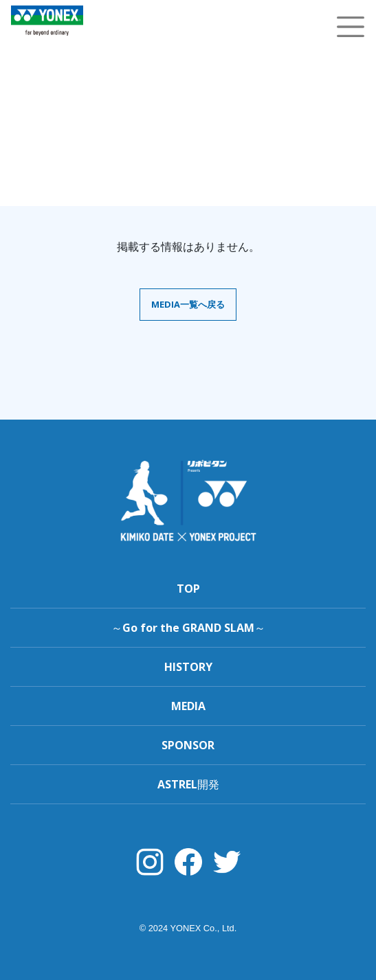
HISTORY (188, 667)
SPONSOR (188, 745)
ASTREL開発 (188, 784)
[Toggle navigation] (351, 27)
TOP (188, 589)
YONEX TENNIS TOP (47, 43)
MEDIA (188, 706)
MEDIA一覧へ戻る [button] (188, 304)
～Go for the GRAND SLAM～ (188, 628)
